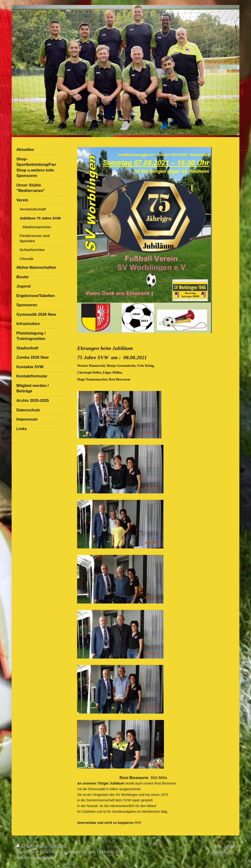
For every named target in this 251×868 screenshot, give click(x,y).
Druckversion (32, 845)
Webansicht (223, 852)
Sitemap (58, 845)
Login (229, 845)
